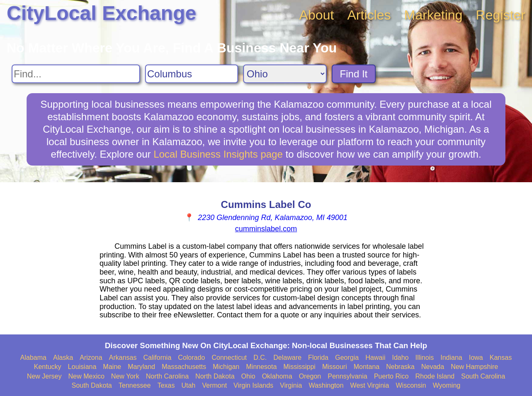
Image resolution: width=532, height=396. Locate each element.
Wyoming (447, 385)
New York (125, 376)
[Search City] (192, 74)
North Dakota (215, 376)
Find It (354, 74)
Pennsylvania (347, 376)
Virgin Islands (254, 385)
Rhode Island (435, 376)
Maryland (141, 367)
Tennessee (134, 385)
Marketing (433, 15)
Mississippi (299, 367)
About (317, 15)
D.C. (260, 358)
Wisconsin (411, 385)
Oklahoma (277, 376)
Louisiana (82, 367)
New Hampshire (475, 367)
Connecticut (229, 358)
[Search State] (285, 74)
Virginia (291, 385)
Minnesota (261, 367)
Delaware (288, 358)
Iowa (476, 358)
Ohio (248, 376)
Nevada (432, 367)
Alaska (63, 358)
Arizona (91, 358)
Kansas (501, 358)
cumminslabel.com (266, 229)
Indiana (452, 358)
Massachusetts (184, 367)
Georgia (347, 358)
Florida (318, 358)
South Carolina (483, 376)
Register (501, 15)
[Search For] (76, 74)
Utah (188, 385)
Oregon (310, 376)
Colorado (191, 358)
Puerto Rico (392, 376)
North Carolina (167, 376)
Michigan (226, 367)
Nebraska (400, 367)
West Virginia (370, 385)
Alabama (33, 358)
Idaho (400, 358)
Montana (367, 367)
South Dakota (92, 385)
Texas (166, 385)
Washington (326, 385)
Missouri (335, 367)
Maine (112, 367)
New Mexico (86, 376)
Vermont (214, 385)
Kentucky (48, 367)
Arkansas (123, 358)
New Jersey (44, 376)
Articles (369, 15)
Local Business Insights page (218, 154)
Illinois (424, 358)
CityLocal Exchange (101, 13)
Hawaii (375, 358)
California (158, 358)
